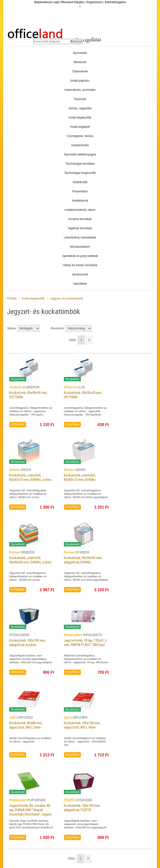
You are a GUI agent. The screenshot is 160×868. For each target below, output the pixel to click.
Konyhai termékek (80, 219)
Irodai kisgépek (80, 127)
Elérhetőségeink (115, 2)
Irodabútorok (80, 201)
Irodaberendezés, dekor (80, 210)
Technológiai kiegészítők (80, 173)
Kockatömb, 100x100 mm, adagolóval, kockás (30, 642)
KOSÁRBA (18, 425)
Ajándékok (80, 284)
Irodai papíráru (80, 81)
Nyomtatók (80, 53)
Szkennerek (80, 71)
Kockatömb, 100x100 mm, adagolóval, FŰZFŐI (85, 808)
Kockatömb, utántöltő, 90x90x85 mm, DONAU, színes (29, 562)
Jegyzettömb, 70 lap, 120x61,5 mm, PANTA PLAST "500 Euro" (82, 645)
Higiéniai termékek (80, 228)
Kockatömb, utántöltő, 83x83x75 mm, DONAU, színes (29, 480)
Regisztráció (94, 2)
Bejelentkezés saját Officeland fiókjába (59, 2)
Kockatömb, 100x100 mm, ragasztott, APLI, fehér (85, 725)
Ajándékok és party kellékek (80, 256)
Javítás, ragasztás (80, 108)
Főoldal (12, 298)
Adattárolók (80, 182)
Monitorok (80, 62)
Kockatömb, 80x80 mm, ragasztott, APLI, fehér (28, 725)
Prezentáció (80, 191)
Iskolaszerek (80, 274)
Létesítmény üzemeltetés (80, 238)
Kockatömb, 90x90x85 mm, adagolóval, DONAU (86, 560)
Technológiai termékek (80, 164)
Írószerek (80, 99)
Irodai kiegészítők (80, 118)
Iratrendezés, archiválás (80, 90)
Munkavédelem (80, 247)
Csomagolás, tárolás (80, 136)
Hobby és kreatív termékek (80, 265)
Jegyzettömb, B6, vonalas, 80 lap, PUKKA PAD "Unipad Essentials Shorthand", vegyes (31, 812)
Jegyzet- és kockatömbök (67, 298)
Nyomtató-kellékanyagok (80, 154)
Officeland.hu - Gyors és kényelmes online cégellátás (54, 34)
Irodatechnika (80, 145)
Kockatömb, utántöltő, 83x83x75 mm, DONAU (83, 477)
